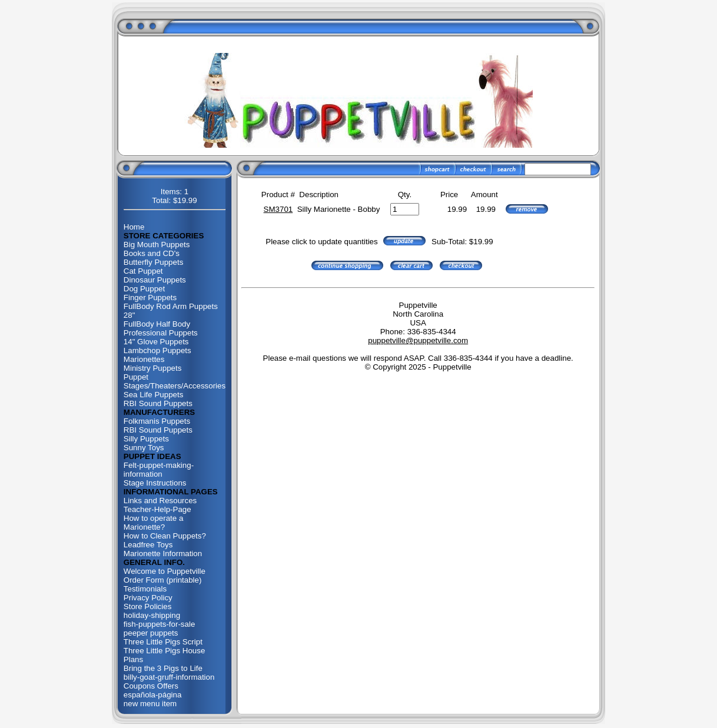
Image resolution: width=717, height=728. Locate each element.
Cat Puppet (143, 271)
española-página (153, 695)
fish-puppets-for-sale (160, 624)
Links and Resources (160, 501)
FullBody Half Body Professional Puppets (161, 328)
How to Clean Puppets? (165, 536)
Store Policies (148, 606)
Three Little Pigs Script (163, 642)
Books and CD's (152, 253)
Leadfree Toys (148, 545)
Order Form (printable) (163, 580)
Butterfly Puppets (154, 262)
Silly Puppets (146, 439)
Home (134, 227)
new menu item (150, 704)
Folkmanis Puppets (157, 421)
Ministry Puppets (153, 368)
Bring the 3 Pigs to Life (163, 668)
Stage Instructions (155, 483)
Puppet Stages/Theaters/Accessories (175, 381)
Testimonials (145, 589)
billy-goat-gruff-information (169, 677)
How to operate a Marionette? (154, 523)
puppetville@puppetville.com (418, 340)
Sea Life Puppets (154, 395)
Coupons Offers (151, 686)
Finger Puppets (150, 297)
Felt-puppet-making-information (159, 470)
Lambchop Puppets (157, 350)
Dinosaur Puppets (155, 280)
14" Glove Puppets (156, 342)
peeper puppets (151, 633)
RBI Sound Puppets (158, 403)
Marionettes (144, 359)
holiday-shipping (152, 615)
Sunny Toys (144, 448)
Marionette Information (163, 554)
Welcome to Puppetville (165, 571)
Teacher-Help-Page (157, 509)
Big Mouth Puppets (157, 245)
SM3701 (278, 209)
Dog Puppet (144, 289)
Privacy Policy (148, 598)
